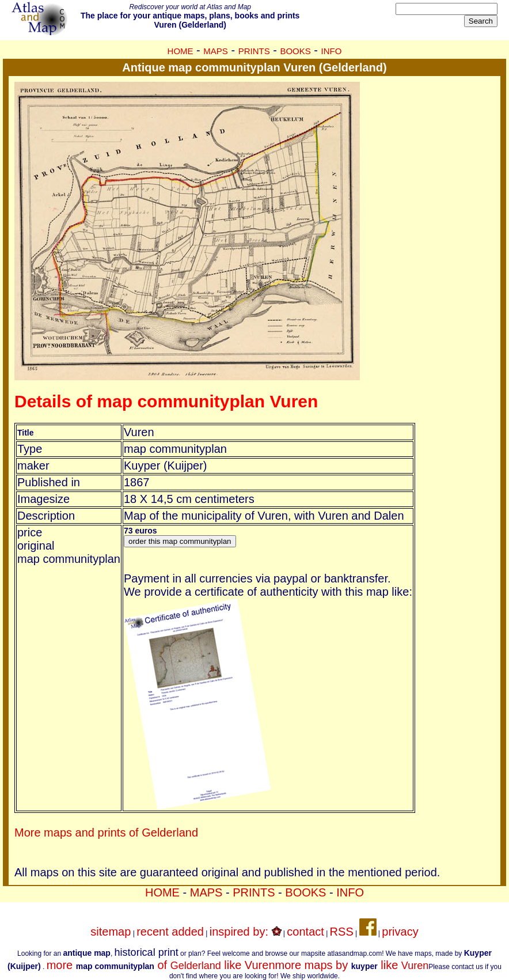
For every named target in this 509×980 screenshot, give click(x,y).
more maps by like (352, 965)
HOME (181, 51)
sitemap (111, 932)
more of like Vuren (161, 965)
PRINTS (254, 51)
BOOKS (295, 51)
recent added (170, 932)
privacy (400, 932)
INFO (332, 51)
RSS (342, 932)
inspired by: (246, 932)
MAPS (216, 51)
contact (305, 932)
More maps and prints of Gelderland (106, 833)
